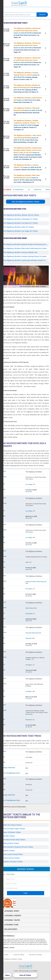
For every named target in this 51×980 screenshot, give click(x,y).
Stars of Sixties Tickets (12, 832)
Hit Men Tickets (9, 836)
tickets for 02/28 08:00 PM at (28, 100)
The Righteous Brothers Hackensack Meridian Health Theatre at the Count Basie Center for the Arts (26, 260)
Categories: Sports (12, 911)
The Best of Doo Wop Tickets (14, 840)
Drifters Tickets (9, 851)
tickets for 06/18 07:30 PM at (27, 179)
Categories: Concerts (13, 916)
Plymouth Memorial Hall (33, 633)
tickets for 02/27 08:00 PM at (27, 89)
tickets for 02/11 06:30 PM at (27, 48)
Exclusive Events (11, 929)
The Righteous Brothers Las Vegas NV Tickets (21, 231)
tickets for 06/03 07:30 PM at (28, 139)
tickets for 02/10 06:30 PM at (27, 33)
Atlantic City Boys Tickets (13, 862)
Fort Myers (29, 589)
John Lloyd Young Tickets (13, 854)
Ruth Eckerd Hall (31, 608)
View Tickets (46, 34)
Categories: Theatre (12, 920)
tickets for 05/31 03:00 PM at (28, 111)
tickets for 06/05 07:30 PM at (28, 154)
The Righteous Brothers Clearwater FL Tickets (21, 219)
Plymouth (29, 638)
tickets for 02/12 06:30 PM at (27, 62)
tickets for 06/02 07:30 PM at (26, 125)
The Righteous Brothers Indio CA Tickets (19, 227)
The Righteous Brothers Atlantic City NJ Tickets (21, 215)
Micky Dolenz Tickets (11, 843)
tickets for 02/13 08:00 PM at (27, 76)
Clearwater (29, 614)
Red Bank (29, 720)
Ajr (31, 189)
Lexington (29, 691)
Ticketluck (19, 3)
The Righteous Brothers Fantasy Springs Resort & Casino (25, 256)
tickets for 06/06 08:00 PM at (28, 167)
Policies (35, 971)
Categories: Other (11, 925)
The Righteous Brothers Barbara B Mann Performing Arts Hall (26, 244)
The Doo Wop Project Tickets (14, 829)
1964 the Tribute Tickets (12, 825)
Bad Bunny (40, 189)
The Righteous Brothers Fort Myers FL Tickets (21, 223)
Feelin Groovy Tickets (11, 858)
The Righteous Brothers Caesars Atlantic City (20, 252)
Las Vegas (29, 484)
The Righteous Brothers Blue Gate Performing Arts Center (25, 248)
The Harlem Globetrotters (18, 189)
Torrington (29, 665)
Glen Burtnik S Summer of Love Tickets (18, 847)
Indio (27, 562)
